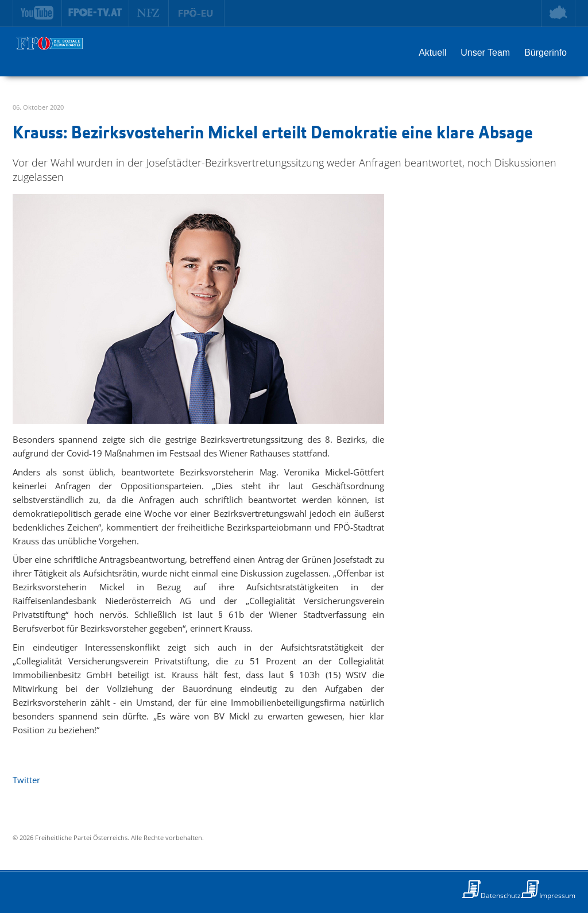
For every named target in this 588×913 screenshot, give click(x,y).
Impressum (557, 895)
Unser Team (485, 53)
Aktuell (432, 53)
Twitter (26, 780)
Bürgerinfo (546, 53)
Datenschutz (501, 895)
